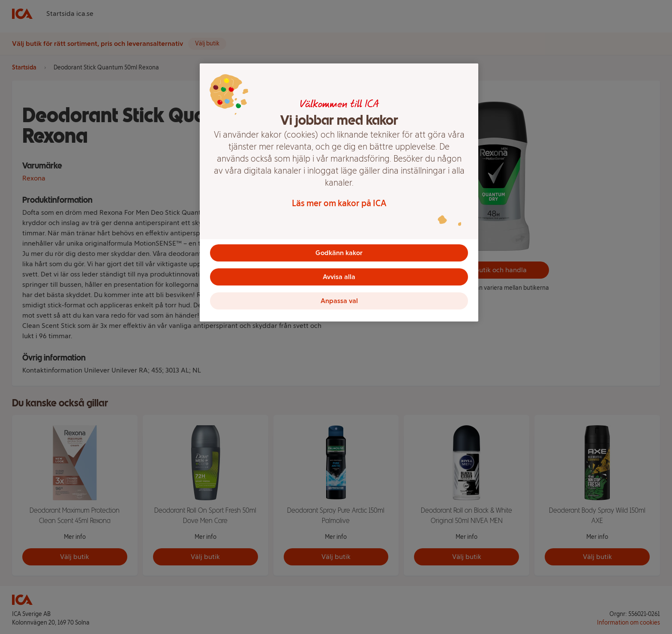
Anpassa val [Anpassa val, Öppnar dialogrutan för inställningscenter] (339, 301)
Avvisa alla (339, 277)
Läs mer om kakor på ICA (339, 203)
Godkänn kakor (339, 253)
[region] (339, 192)
